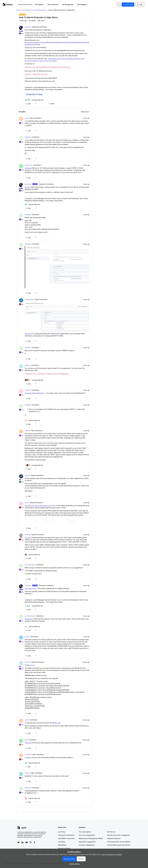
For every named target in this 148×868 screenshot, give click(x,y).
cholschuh (28, 754)
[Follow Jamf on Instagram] (31, 842)
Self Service (111, 832)
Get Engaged (82, 4)
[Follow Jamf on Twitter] (18, 842)
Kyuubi (27, 637)
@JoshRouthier (39, 393)
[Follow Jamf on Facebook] (35, 842)
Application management (87, 842)
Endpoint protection (114, 838)
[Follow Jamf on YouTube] (27, 842)
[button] (128, 5)
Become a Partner (64, 848)
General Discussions (25, 4)
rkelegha (28, 137)
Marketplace (62, 845)
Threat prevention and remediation (119, 842)
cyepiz (27, 118)
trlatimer (28, 431)
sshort (27, 503)
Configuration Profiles (34, 94)
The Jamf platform (85, 832)
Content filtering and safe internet (119, 845)
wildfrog (28, 535)
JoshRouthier (29, 299)
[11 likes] (34, 100)
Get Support (40, 4)
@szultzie (28, 506)
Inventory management (87, 845)
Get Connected (54, 4)
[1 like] (32, 204)
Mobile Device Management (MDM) (91, 838)
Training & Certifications (66, 835)
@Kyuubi (57, 723)
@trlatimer (28, 757)
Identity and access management (118, 835)
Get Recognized (68, 4)
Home (18, 10)
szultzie (27, 475)
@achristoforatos (31, 588)
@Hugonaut (29, 619)
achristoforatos (30, 565)
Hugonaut (28, 27)
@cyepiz (28, 187)
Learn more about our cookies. (112, 854)
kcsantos (28, 390)
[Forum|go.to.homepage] (8, 4)
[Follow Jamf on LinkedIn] (23, 842)
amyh (27, 720)
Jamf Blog (62, 842)
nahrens (27, 365)
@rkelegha (28, 168)
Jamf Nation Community (66, 838)
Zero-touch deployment (87, 835)
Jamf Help (62, 832)
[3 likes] (34, 465)
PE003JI (28, 773)
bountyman (29, 165)
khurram (28, 662)
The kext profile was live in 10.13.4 (43, 506)
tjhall (26, 740)
